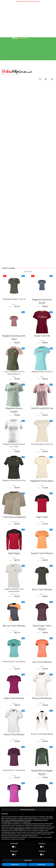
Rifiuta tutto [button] (15, 864)
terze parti (29, 824)
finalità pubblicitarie (20, 829)
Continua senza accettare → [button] (28, 810)
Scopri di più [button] (28, 860)
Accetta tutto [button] (41, 864)
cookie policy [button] (27, 822)
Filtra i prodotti (28, 274)
